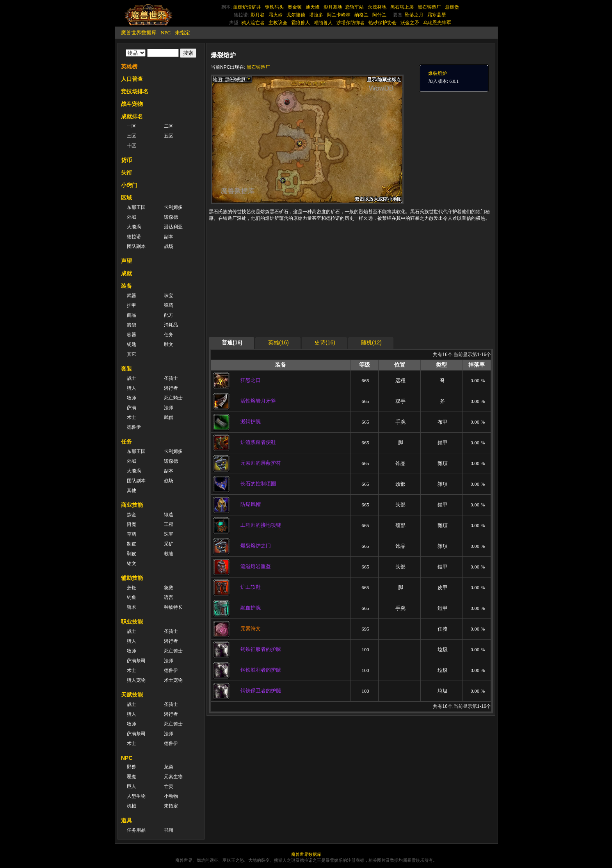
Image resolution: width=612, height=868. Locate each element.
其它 (132, 354)
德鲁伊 (134, 427)
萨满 (132, 408)
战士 (132, 378)
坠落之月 (414, 15)
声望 (126, 261)
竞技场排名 (135, 91)
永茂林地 (377, 7)
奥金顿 (295, 7)
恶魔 (132, 777)
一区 (132, 126)
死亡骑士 (173, 651)
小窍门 (129, 185)
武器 (132, 296)
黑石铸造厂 (429, 7)
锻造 (169, 515)
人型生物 (136, 796)
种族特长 (173, 607)
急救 (169, 588)
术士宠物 (173, 680)
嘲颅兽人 (323, 23)
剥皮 (132, 554)
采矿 (169, 544)
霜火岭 (276, 15)
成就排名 (132, 116)
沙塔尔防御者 (350, 23)
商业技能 (132, 505)
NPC (166, 33)
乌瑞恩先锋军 (437, 23)
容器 (132, 335)
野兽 (132, 767)
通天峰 (313, 7)
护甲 (132, 305)
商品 (132, 315)
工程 (169, 524)
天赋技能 (132, 695)
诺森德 (171, 217)
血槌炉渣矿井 (247, 7)
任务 (169, 335)
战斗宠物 (132, 104)
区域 (126, 198)
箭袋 (132, 325)
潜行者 (171, 388)
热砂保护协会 (382, 23)
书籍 (169, 830)
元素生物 (173, 777)
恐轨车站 (354, 7)
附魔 (132, 524)
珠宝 (169, 296)
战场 (169, 246)
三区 (132, 136)
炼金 (132, 515)
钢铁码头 (274, 7)
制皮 (132, 544)
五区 (169, 136)
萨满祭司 (136, 661)
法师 (169, 408)
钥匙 (132, 344)
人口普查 (132, 79)
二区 (169, 126)
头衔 (126, 173)
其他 (132, 490)
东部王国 (136, 207)
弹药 (169, 305)
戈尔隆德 (296, 15)
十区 (132, 146)
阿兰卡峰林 (339, 15)
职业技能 (132, 622)
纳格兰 (361, 15)
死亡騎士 (173, 398)
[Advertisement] (285, 281)
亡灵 (169, 786)
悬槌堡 (452, 7)
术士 (132, 417)
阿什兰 (379, 15)
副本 (169, 237)
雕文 (169, 344)
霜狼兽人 (301, 23)
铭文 (132, 563)
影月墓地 (333, 7)
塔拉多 (316, 15)
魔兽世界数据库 (139, 33)
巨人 (132, 786)
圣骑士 (171, 378)
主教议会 (278, 23)
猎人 (132, 388)
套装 (126, 369)
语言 (169, 597)
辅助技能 (132, 578)
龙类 (169, 767)
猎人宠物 (136, 680)
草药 (132, 534)
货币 (126, 160)
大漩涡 (134, 227)
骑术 (132, 607)
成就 (126, 273)
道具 (126, 820)
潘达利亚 (173, 227)
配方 (169, 315)
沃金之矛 (410, 23)
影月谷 (258, 15)
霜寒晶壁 (437, 15)
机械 (132, 806)
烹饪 (132, 588)
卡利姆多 (173, 207)
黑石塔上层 (402, 7)
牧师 (132, 398)
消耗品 (171, 325)
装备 (126, 286)
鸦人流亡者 (253, 23)
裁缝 (169, 554)
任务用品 (136, 830)
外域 (132, 217)
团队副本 (136, 246)
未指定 (182, 33)
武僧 (169, 417)
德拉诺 (134, 237)
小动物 (171, 796)
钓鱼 (132, 597)
